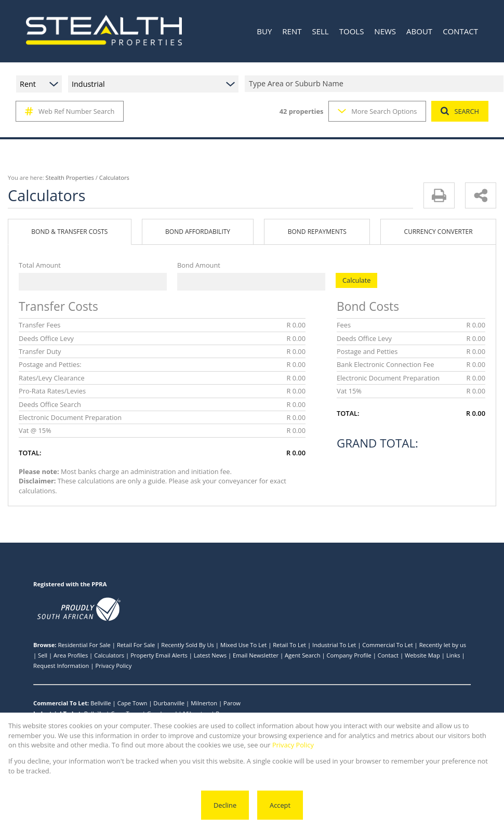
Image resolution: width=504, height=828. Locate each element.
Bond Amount (199, 265)
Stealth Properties (70, 178)
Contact (388, 655)
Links (453, 655)
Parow (232, 703)
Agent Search (303, 655)
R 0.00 (296, 325)
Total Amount (40, 265)
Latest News (210, 655)
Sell (43, 655)
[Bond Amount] (251, 282)
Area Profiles (71, 655)
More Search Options (377, 111)
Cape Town (132, 703)
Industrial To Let (334, 645)
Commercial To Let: (61, 703)
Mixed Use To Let (243, 645)
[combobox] (376, 84)
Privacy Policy (113, 666)
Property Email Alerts (159, 655)
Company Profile (349, 655)
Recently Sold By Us (188, 645)
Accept (280, 805)
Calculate (356, 280)
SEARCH (460, 111)
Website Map (422, 655)
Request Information (61, 666)
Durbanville (169, 703)
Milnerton (204, 703)
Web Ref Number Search (70, 111)
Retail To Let (289, 645)
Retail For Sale (136, 645)
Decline (225, 805)
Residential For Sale (84, 645)
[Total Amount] (93, 282)
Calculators (109, 655)
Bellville (101, 703)
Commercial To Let (387, 645)
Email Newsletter (256, 655)
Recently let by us (443, 645)
